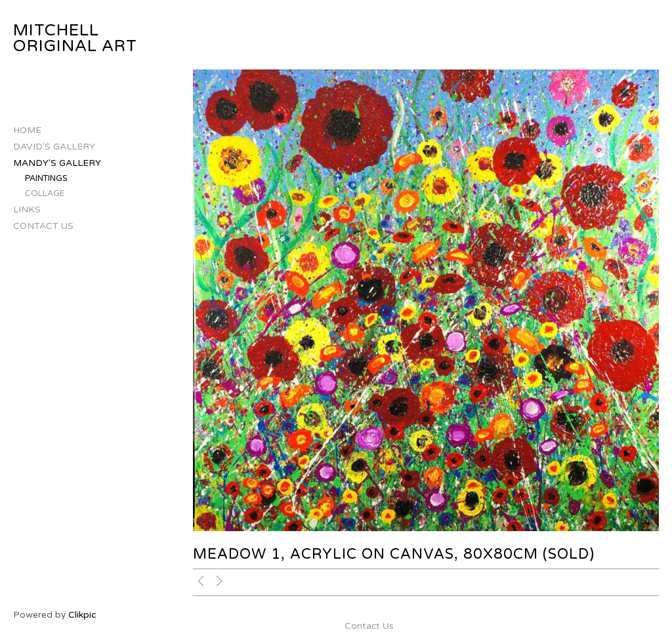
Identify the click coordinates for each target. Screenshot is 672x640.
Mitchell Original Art (75, 38)
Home (27, 130)
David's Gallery (54, 147)
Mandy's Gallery (57, 163)
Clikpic (82, 615)
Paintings (46, 179)
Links (27, 210)
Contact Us (43, 226)
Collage (45, 194)
